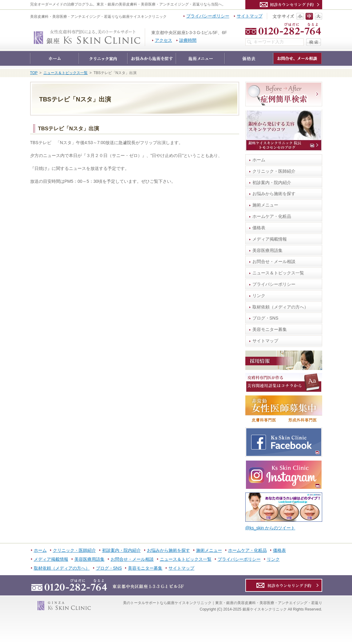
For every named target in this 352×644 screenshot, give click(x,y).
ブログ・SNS (265, 318)
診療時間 (188, 40)
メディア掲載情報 (270, 239)
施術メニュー (265, 205)
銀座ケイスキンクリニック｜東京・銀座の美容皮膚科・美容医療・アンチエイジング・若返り (145, 31)
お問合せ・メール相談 (274, 261)
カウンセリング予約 (284, 5)
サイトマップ (265, 341)
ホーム (259, 160)
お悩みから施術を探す (274, 194)
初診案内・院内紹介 (272, 183)
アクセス (164, 40)
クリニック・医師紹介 (274, 171)
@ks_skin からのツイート (270, 528)
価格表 (259, 228)
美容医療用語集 (267, 250)
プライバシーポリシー (274, 284)
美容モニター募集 (270, 329)
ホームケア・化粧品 (272, 216)
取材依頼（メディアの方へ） (280, 307)
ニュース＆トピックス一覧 (278, 273)
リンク (259, 296)
